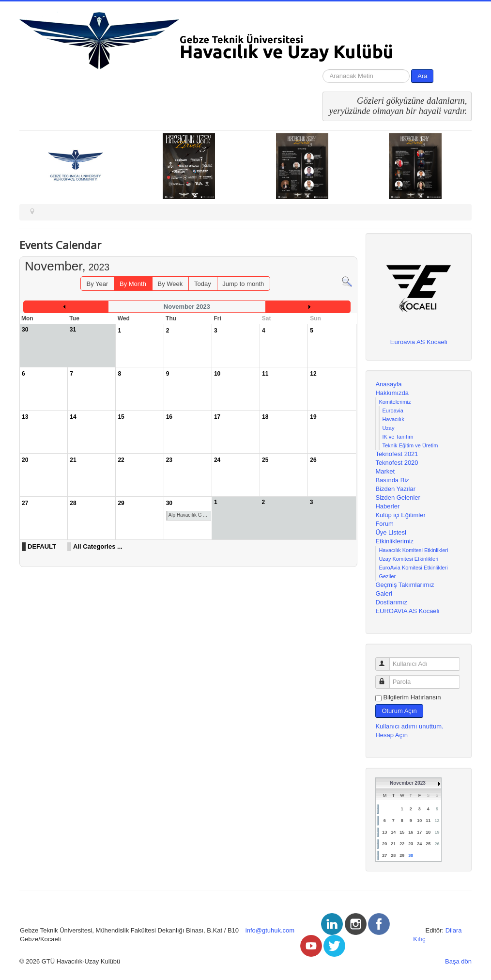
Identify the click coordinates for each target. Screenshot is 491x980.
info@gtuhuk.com (270, 930)
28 (393, 855)
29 (402, 855)
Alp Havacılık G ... (188, 515)
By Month (133, 284)
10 (419, 821)
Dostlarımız (391, 602)
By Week (170, 284)
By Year (98, 284)
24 (419, 844)
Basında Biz (392, 480)
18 (428, 832)
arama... (323, 70)
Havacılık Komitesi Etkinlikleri (413, 550)
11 (428, 821)
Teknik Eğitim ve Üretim (410, 445)
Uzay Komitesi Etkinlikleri (408, 559)
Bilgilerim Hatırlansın (412, 697)
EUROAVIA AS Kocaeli (407, 611)
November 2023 (408, 783)
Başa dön (458, 961)
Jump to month (243, 284)
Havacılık (393, 419)
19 (437, 832)
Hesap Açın (391, 735)
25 (428, 844)
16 (411, 832)
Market (385, 471)
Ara (422, 76)
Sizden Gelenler (398, 498)
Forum (384, 524)
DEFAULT (42, 546)
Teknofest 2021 (397, 454)
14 (393, 832)
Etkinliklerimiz (394, 541)
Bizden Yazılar (395, 489)
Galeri (384, 593)
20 (384, 844)
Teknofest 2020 (397, 463)
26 (437, 844)
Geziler (387, 576)
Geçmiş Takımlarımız (405, 585)
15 (402, 832)
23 (411, 844)
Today (203, 284)
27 (384, 855)
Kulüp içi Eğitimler (400, 515)
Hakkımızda (392, 393)
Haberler (387, 506)
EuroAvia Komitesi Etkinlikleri (413, 568)
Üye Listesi (391, 532)
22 (402, 844)
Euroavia (392, 411)
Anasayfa (388, 384)
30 (411, 855)
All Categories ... (98, 546)
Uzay (388, 428)
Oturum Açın (399, 711)
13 (384, 832)
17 (419, 832)
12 (437, 821)
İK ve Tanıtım (398, 437)
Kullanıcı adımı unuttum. (409, 726)
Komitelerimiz (395, 402)
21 (393, 844)
